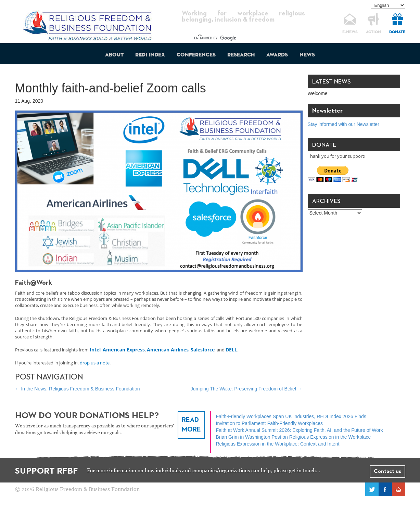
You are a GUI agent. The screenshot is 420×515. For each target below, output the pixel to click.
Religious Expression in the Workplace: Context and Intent (278, 444)
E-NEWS (350, 32)
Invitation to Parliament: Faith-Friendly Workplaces (270, 423)
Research (241, 55)
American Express (124, 350)
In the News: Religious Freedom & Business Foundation (78, 389)
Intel (95, 350)
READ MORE (191, 425)
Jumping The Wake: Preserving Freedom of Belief (247, 389)
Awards (277, 55)
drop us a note (95, 363)
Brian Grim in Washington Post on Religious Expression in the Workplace (294, 437)
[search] (237, 38)
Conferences (196, 55)
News (307, 55)
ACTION (373, 32)
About (114, 55)
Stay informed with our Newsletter (343, 124)
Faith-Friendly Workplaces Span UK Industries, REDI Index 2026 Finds (291, 416)
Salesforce (203, 350)
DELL (231, 350)
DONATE (397, 32)
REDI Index (150, 55)
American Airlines (168, 350)
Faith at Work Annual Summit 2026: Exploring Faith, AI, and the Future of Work (300, 430)
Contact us (387, 472)
